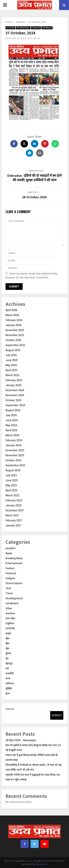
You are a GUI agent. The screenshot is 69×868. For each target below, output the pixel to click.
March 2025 (12, 375)
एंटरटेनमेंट (10, 628)
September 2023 (15, 465)
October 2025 (13, 340)
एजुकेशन (10, 623)
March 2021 (12, 515)
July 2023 (11, 475)
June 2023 (12, 480)
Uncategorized (14, 598)
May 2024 (11, 425)
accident (10, 28)
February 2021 (14, 520)
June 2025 (12, 360)
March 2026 (12, 315)
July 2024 (11, 415)
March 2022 (12, 495)
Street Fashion (14, 583)
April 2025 (11, 370)
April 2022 (11, 490)
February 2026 (14, 320)
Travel (9, 593)
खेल (7, 638)
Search (10, 709)
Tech (8, 588)
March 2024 (12, 435)
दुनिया (8, 653)
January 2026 (14, 325)
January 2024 (14, 445)
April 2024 (11, 430)
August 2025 (13, 350)
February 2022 (14, 500)
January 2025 (14, 385)
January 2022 (14, 505)
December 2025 (15, 330)
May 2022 (11, 485)
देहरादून (9, 663)
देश (7, 658)
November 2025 (15, 335)
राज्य (8, 678)
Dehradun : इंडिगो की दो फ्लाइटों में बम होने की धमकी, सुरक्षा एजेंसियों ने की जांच (34, 178)
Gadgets (10, 578)
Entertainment (14, 563)
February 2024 (14, 440)
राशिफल (10, 683)
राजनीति (10, 673)
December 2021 (15, 510)
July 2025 (11, 355)
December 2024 (15, 390)
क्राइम (8, 633)
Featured (36, 28)
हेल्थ (8, 693)
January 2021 (14, 525)
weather (10, 613)
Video (9, 608)
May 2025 (11, 365)
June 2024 (12, 420)
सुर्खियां (9, 688)
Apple (9, 553)
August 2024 (13, 410)
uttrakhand (47, 28)
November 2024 (15, 395)
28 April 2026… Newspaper (21, 740)
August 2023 (13, 470)
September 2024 (15, 405)
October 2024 (13, 400)
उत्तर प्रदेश (10, 618)
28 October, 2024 (34, 197)
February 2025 (14, 380)
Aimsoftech (41, 864)
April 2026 (11, 310)
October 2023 (13, 460)
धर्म (7, 668)
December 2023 (15, 450)
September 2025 (15, 345)
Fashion (10, 568)
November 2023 (15, 455)
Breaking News (23, 28)
